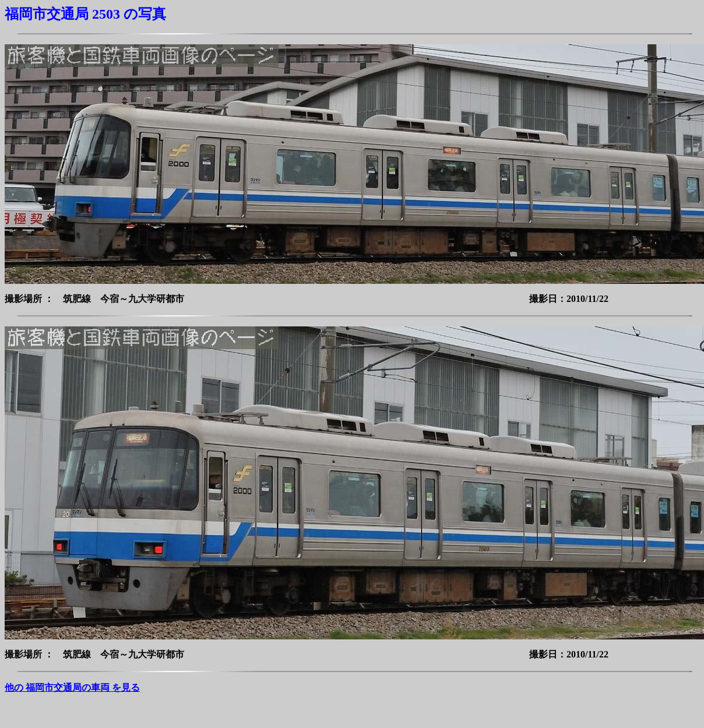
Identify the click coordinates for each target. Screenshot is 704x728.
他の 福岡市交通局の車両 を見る (72, 687)
